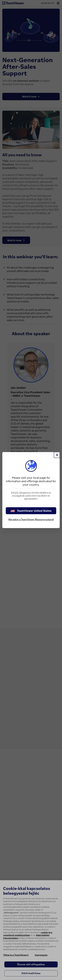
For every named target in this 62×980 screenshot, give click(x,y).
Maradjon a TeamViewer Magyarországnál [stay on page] (31, 519)
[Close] (57, 455)
